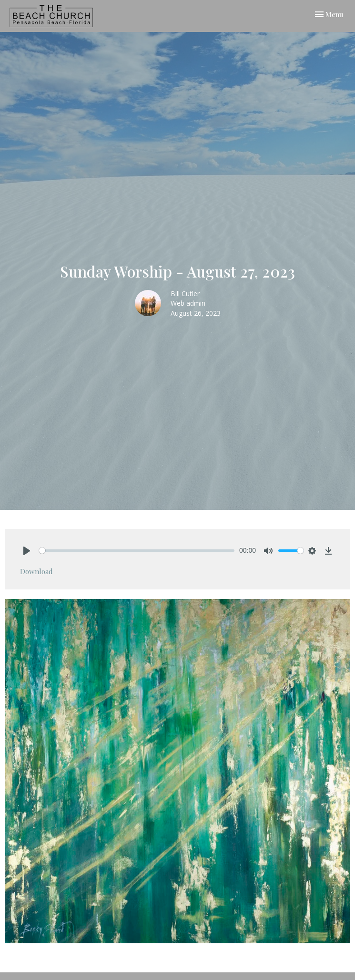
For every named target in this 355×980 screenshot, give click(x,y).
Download (36, 571)
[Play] (27, 551)
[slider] (137, 551)
